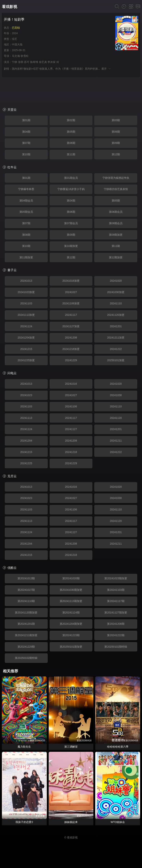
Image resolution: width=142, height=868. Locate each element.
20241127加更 (71, 326)
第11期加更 (26, 257)
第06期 (116, 132)
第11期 (71, 154)
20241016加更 (71, 281)
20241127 (71, 429)
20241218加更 (71, 349)
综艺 (15, 39)
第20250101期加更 (71, 647)
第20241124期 (71, 613)
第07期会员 (71, 223)
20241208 (71, 338)
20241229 (71, 360)
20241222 (116, 349)
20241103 (26, 303)
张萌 (21, 62)
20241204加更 (26, 338)
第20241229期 (26, 647)
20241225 (26, 463)
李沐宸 (52, 62)
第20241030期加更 (71, 590)
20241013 (26, 281)
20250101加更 (116, 360)
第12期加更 (116, 257)
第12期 (116, 154)
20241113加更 (26, 315)
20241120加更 (116, 315)
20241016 (71, 384)
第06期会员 (116, 212)
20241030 (116, 395)
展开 (106, 69)
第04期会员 (26, 201)
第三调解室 (71, 747)
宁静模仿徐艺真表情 (116, 189)
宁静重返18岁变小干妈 (71, 189)
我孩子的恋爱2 (24, 822)
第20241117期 (116, 601)
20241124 (26, 326)
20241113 (26, 418)
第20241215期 (71, 635)
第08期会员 (116, 223)
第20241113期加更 (71, 601)
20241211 (116, 441)
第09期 (116, 143)
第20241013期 (26, 578)
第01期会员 (71, 178)
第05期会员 (26, 212)
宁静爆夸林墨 (26, 189)
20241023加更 (26, 292)
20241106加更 (71, 303)
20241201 (116, 326)
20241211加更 (116, 338)
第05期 (71, 132)
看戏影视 (10, 7)
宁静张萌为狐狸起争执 (116, 178)
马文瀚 (16, 56)
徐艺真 (43, 62)
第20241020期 (71, 578)
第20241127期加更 (116, 613)
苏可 (27, 62)
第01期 (26, 120)
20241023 (26, 395)
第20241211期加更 (26, 635)
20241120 (116, 418)
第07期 (26, 143)
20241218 (71, 452)
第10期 (26, 154)
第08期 (71, 143)
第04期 (26, 132)
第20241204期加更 (71, 624)
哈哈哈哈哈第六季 (118, 747)
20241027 (71, 292)
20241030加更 (116, 292)
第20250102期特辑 (116, 647)
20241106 (71, 406)
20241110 (116, 303)
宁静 (15, 62)
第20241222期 (116, 635)
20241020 (116, 281)
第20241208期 (116, 624)
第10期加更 (71, 246)
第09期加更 (116, 235)
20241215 (26, 349)
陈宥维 (34, 62)
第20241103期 (116, 590)
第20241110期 (26, 601)
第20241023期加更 (116, 578)
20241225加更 (26, 360)
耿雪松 (25, 56)
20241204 (26, 441)
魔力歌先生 (24, 747)
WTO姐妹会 (118, 822)
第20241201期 (26, 624)
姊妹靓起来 (71, 822)
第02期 (71, 120)
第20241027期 (26, 590)
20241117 (71, 315)
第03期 (116, 120)
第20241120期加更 (26, 613)
